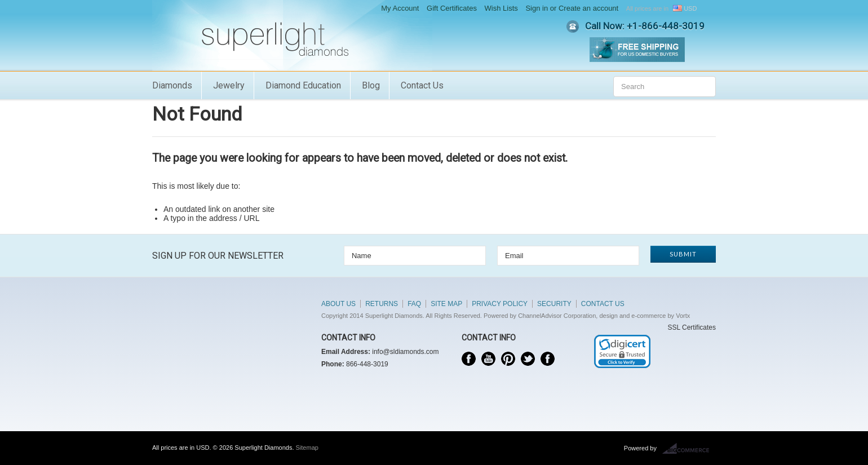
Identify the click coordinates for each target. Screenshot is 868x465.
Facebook (469, 359)
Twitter (528, 359)
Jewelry (229, 85)
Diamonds (172, 85)
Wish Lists (501, 8)
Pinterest (508, 359)
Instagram (548, 359)
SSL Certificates (692, 327)
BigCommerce (689, 449)
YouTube (488, 359)
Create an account (588, 8)
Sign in (537, 8)
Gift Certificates (452, 8)
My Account (400, 8)
